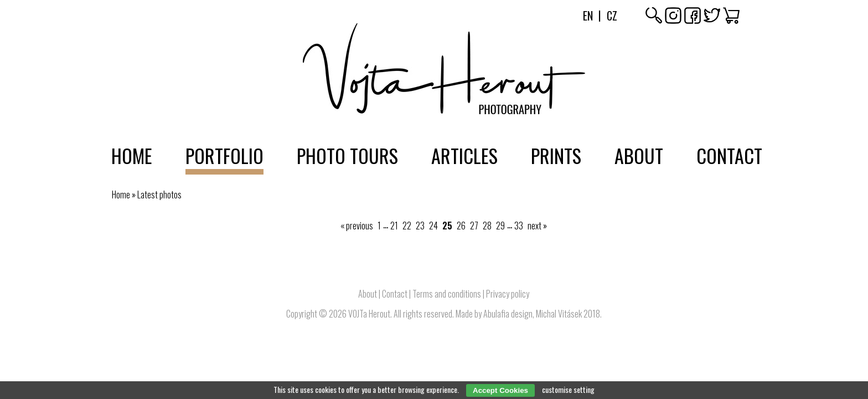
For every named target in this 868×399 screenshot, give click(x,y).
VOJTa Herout (369, 314)
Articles (464, 155)
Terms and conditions (447, 294)
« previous (357, 226)
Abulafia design (508, 314)
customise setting (568, 389)
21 (394, 226)
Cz (612, 16)
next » (537, 226)
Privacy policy (508, 294)
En (588, 16)
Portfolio (224, 155)
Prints (556, 155)
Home (132, 155)
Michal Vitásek (559, 314)
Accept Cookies (500, 390)
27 (474, 226)
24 (433, 226)
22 (407, 226)
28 (487, 226)
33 (519, 226)
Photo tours (347, 155)
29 (500, 226)
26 (461, 226)
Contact (729, 155)
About (639, 155)
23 (420, 226)
